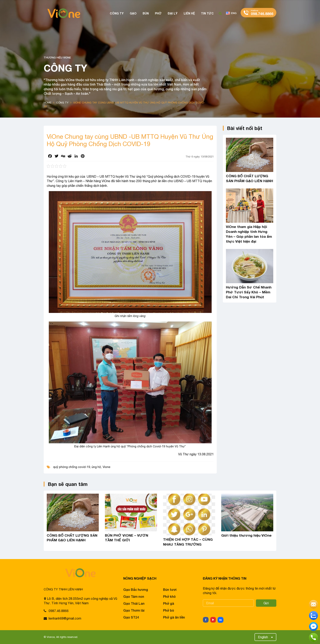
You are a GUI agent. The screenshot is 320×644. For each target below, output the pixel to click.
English (263, 637)
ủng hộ (96, 467)
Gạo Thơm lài (134, 610)
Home (48, 103)
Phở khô (169, 596)
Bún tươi (170, 590)
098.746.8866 (262, 13)
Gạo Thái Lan (134, 603)
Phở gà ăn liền (174, 617)
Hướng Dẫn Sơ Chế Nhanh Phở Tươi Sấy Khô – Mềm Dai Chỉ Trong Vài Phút (249, 292)
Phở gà (169, 603)
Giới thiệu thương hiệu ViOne (246, 535)
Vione (106, 467)
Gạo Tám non (134, 596)
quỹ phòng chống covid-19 (72, 467)
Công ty (62, 103)
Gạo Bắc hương (136, 590)
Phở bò (169, 610)
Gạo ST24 (131, 617)
